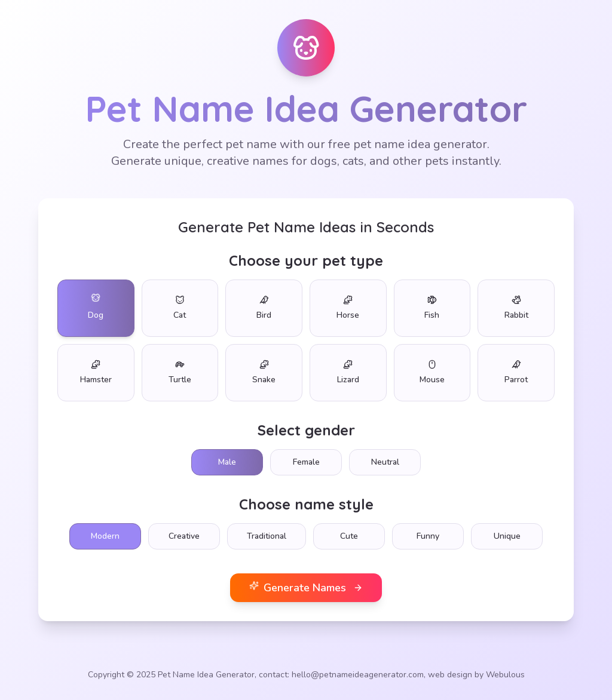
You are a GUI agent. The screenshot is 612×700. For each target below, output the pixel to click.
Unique (507, 536)
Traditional (267, 536)
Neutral (385, 462)
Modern (105, 536)
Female (306, 462)
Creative (184, 536)
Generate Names (306, 587)
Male (227, 462)
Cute (349, 536)
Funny (428, 536)
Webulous (505, 675)
